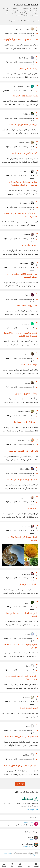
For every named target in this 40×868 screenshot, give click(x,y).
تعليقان (6, 91)
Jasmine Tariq (29, 823)
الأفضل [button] (12, 21)
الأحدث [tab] (20, 21)
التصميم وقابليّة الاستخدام (26, 33)
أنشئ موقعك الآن (32, 810)
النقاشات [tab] (27, 21)
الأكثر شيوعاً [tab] (35, 21)
